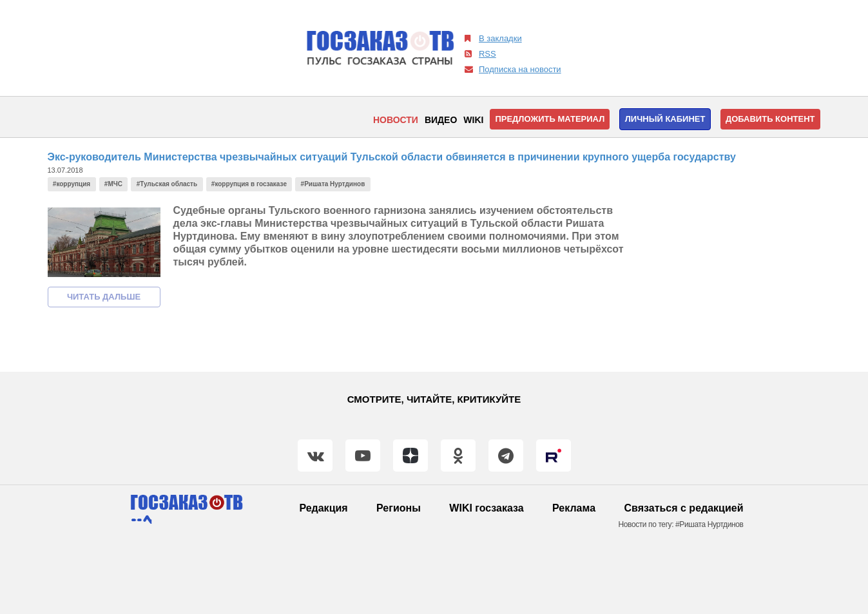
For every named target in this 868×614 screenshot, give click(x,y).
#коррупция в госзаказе (249, 184)
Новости (396, 120)
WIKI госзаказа (486, 508)
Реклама (574, 508)
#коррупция (72, 184)
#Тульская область (167, 184)
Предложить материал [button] (550, 119)
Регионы (399, 508)
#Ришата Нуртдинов (333, 184)
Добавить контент (770, 119)
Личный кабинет (665, 119)
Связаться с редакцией (684, 508)
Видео (441, 120)
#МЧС (113, 184)
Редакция (323, 508)
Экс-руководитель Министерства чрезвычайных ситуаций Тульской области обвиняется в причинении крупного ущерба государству (392, 157)
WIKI (473, 120)
